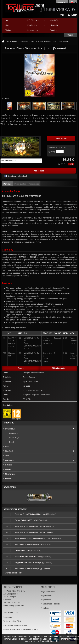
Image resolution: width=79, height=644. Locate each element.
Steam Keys (14, 438)
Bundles (57, 31)
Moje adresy (46, 600)
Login (72, 15)
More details (61, 138)
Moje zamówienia (48, 592)
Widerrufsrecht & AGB (12, 621)
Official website (58, 368)
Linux (7, 447)
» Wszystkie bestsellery (13, 573)
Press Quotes (20, 184)
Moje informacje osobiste (51, 604)
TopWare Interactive (30, 382)
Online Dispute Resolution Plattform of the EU (21, 629)
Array (21, 161)
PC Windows (35, 21)
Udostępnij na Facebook (18, 176)
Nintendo (57, 26)
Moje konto (48, 587)
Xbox (12, 26)
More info (7, 184)
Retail (12, 442)
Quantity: (52, 151)
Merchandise (33, 30)
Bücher (12, 31)
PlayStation (35, 26)
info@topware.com (17, 606)
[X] (56, 641)
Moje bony (45, 608)
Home (7, 20)
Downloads (24, 42)
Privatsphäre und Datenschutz (15, 625)
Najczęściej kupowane (15, 509)
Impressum (8, 617)
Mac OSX (57, 21)
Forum (21, 368)
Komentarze (34, 184)
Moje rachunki (47, 596)
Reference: (53, 147)
